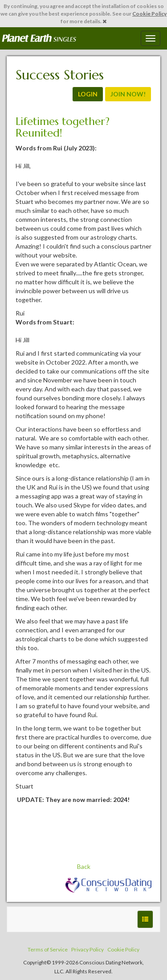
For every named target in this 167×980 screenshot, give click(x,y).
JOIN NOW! (128, 94)
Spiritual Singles (39, 38)
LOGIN (88, 94)
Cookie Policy (149, 14)
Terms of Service (48, 949)
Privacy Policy (88, 949)
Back (84, 866)
